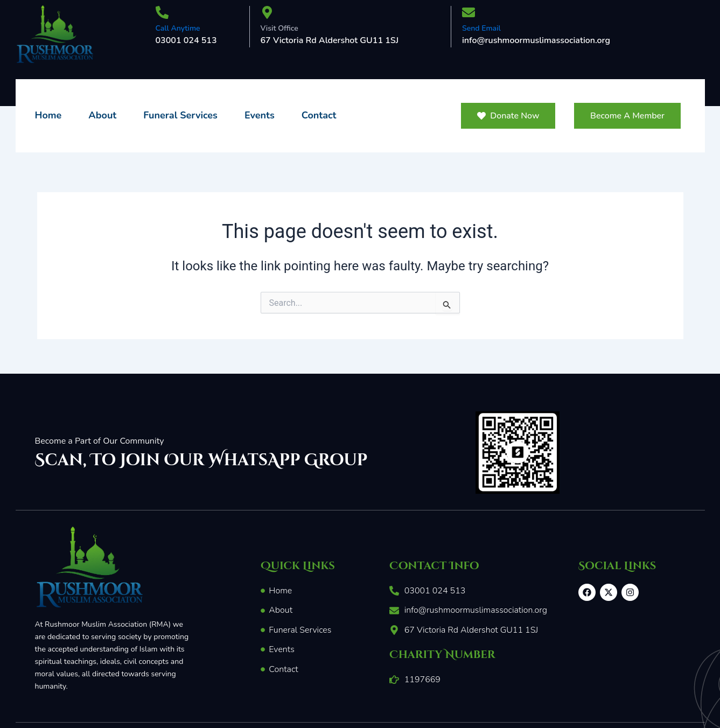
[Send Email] (469, 13)
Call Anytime (178, 28)
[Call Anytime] (162, 13)
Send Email (481, 28)
